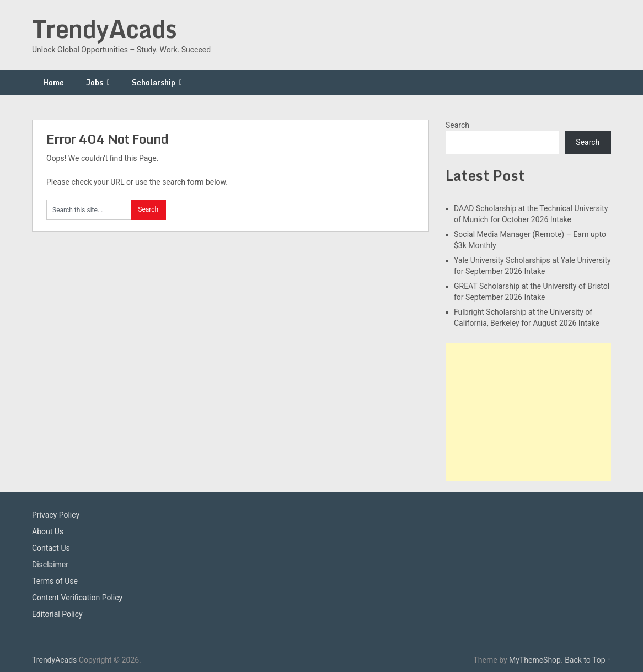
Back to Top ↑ (588, 660)
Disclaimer (50, 565)
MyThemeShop (535, 660)
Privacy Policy (56, 515)
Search (457, 125)
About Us (48, 531)
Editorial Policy (57, 614)
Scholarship (154, 82)
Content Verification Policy (77, 598)
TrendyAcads (104, 29)
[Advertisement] (528, 412)
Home (53, 82)
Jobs (95, 82)
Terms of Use (55, 581)
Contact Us (51, 548)
